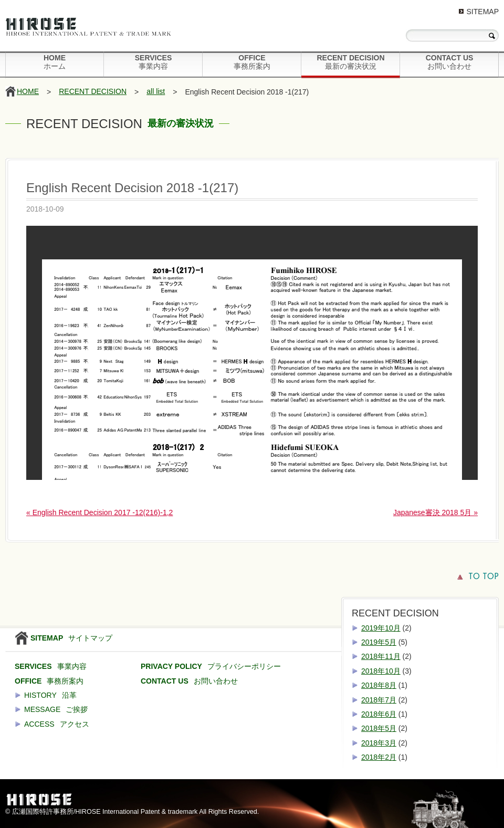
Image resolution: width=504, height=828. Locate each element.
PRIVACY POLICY (211, 666)
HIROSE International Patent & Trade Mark (92, 29)
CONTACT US (449, 62)
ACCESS (57, 724)
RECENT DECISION (351, 62)
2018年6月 (379, 714)
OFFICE (252, 62)
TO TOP (484, 577)
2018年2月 (379, 757)
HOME (55, 62)
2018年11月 (381, 656)
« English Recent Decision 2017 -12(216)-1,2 (99, 512)
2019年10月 (381, 628)
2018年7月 (379, 700)
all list (156, 91)
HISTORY (50, 695)
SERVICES (153, 62)
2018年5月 (379, 728)
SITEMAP (483, 12)
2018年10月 (381, 671)
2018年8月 (379, 685)
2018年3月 (379, 743)
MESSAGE (56, 709)
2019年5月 (379, 642)
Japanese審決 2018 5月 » (435, 512)
